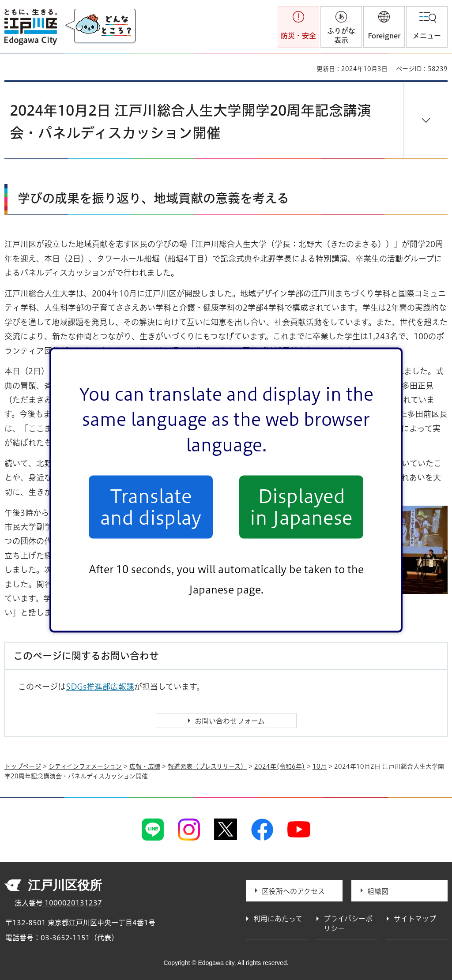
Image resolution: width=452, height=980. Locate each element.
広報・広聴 (145, 766)
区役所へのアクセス (293, 891)
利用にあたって (278, 919)
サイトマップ (415, 919)
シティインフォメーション (85, 766)
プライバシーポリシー (348, 924)
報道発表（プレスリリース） (207, 766)
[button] (384, 27)
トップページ (23, 766)
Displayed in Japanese (301, 507)
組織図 (378, 891)
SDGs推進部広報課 (100, 687)
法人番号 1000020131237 (58, 903)
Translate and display (151, 507)
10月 (320, 766)
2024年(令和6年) (280, 766)
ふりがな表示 (341, 36)
